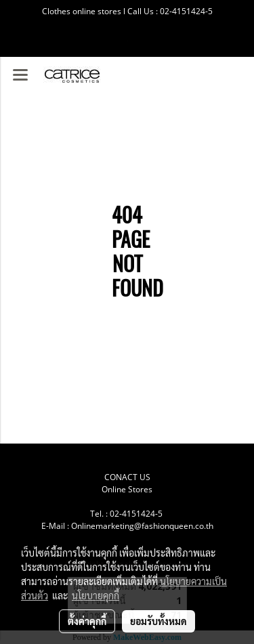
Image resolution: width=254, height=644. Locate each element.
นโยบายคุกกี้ (96, 595)
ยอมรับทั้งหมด (158, 621)
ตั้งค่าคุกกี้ (87, 621)
